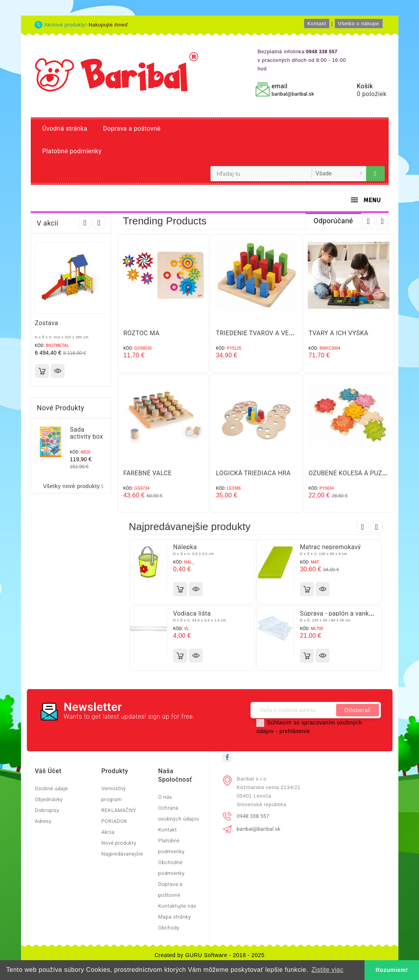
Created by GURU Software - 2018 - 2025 (209, 955)
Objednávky (49, 799)
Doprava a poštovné (132, 129)
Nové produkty (119, 843)
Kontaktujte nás (177, 906)
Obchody (169, 928)
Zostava (47, 323)
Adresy (43, 821)
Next (99, 223)
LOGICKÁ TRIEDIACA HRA (253, 473)
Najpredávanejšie (122, 854)
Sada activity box (87, 433)
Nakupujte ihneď (108, 25)
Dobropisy (47, 810)
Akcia (108, 832)
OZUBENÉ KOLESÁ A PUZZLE (351, 473)
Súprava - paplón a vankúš (338, 613)
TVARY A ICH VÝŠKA (338, 333)
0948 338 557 (253, 816)
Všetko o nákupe (359, 24)
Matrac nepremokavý (330, 547)
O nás (165, 797)
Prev (85, 223)
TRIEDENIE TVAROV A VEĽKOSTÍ (263, 333)
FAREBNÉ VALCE (147, 473)
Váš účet (48, 771)
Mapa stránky (174, 917)
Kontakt (317, 24)
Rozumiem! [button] (392, 970)
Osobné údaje (52, 788)
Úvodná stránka (65, 129)
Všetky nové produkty (75, 486)
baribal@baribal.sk (293, 94)
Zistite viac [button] (327, 970)
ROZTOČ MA (141, 333)
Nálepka (185, 547)
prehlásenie (295, 731)
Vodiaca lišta (192, 613)
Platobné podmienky (72, 151)
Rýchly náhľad (58, 371)
